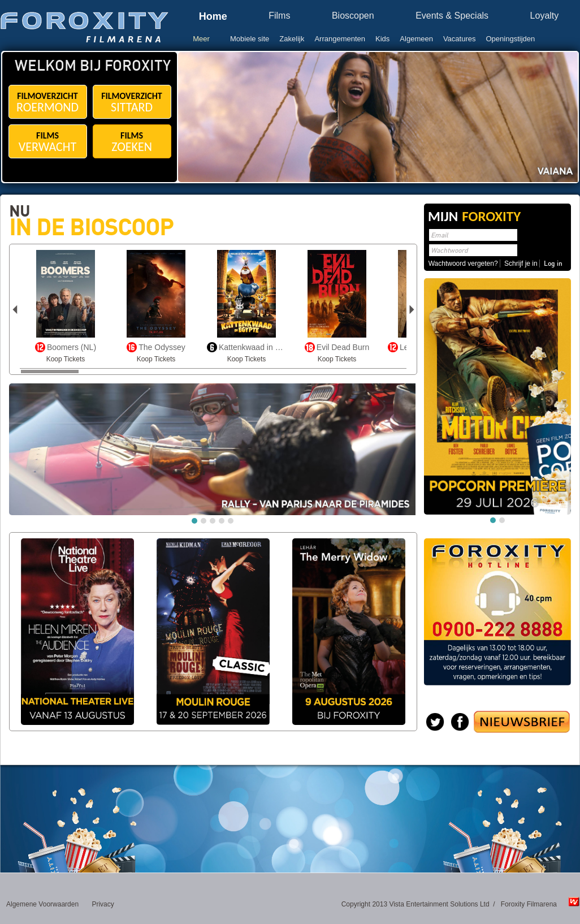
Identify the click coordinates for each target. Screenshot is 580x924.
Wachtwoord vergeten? (463, 264)
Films (279, 16)
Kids (382, 39)
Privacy (103, 904)
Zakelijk (292, 39)
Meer (201, 39)
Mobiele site (250, 39)
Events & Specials (452, 16)
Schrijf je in (521, 264)
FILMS (48, 142)
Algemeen (416, 39)
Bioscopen (353, 16)
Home (213, 17)
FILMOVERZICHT (48, 103)
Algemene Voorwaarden (42, 904)
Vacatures (460, 39)
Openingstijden (511, 39)
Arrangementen (340, 39)
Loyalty (545, 16)
